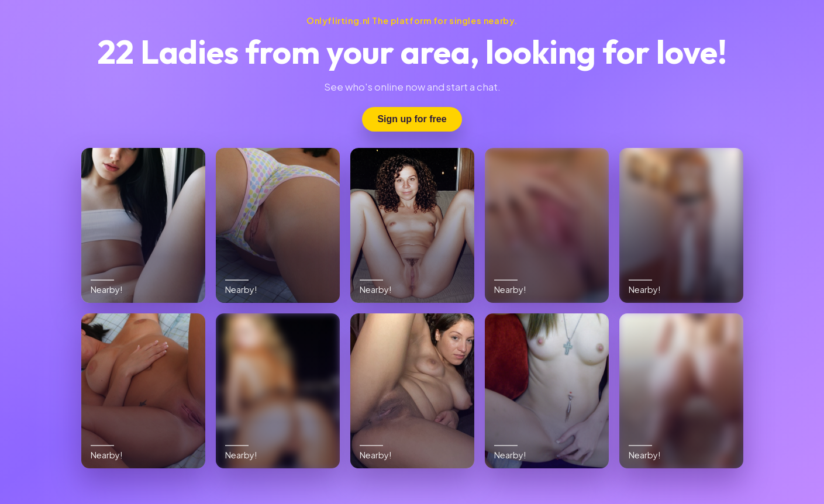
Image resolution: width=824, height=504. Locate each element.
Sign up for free (412, 119)
